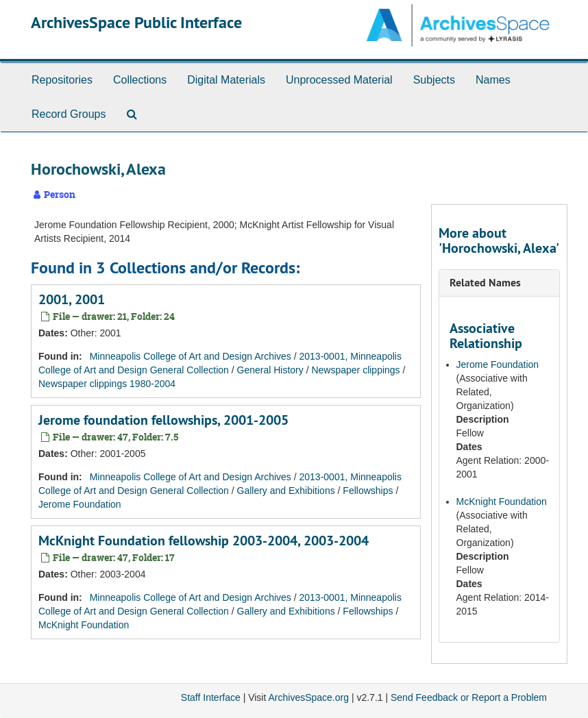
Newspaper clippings (355, 370)
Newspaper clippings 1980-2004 (107, 384)
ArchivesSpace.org (308, 697)
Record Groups (69, 114)
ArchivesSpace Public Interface (136, 22)
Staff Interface (211, 697)
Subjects (434, 80)
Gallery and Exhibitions (286, 491)
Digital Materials (226, 80)
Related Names (485, 283)
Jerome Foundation (80, 504)
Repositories (62, 80)
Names (493, 80)
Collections (140, 80)
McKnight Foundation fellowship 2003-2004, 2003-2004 (204, 541)
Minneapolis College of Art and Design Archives (191, 356)
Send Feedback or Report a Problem (469, 697)
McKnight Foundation (84, 625)
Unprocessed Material (339, 80)
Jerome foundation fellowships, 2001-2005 (163, 420)
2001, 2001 (72, 299)
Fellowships (368, 491)
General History (270, 370)
